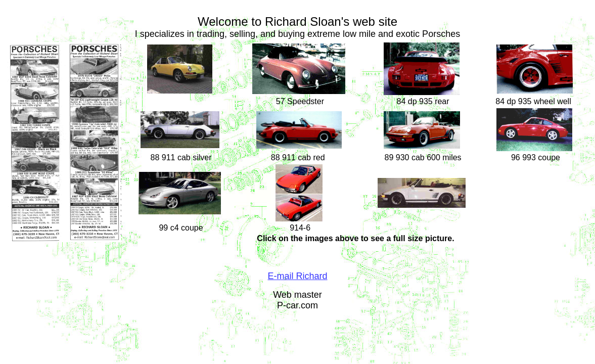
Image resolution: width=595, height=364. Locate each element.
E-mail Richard (297, 276)
